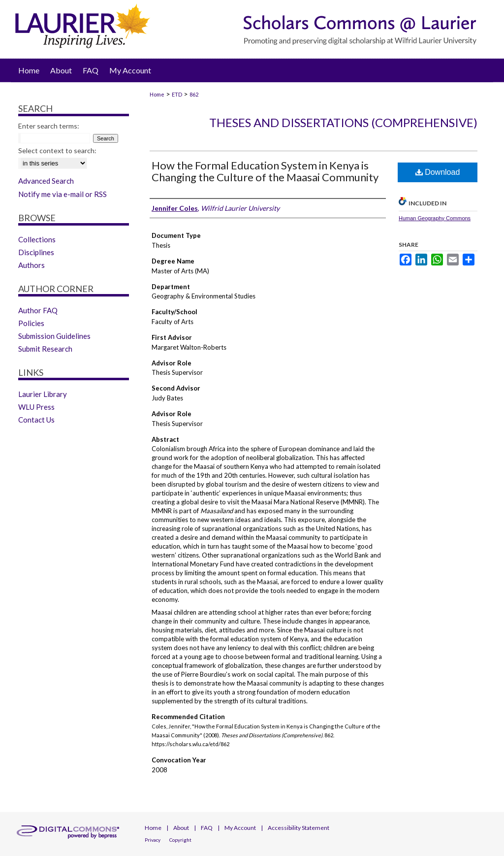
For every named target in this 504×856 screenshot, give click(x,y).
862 (194, 94)
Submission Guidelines (54, 336)
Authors (31, 265)
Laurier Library (43, 394)
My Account (240, 828)
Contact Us (36, 420)
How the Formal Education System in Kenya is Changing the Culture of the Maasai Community (265, 171)
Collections (37, 239)
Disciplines (36, 252)
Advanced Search (46, 181)
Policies (31, 323)
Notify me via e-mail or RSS (63, 194)
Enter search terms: (49, 126)
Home (157, 94)
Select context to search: (57, 150)
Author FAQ (38, 310)
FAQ (207, 828)
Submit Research (45, 349)
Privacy (153, 840)
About (181, 828)
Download (438, 172)
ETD (177, 94)
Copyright (180, 840)
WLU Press (36, 407)
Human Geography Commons (435, 218)
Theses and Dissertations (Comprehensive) (343, 122)
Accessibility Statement (299, 828)
